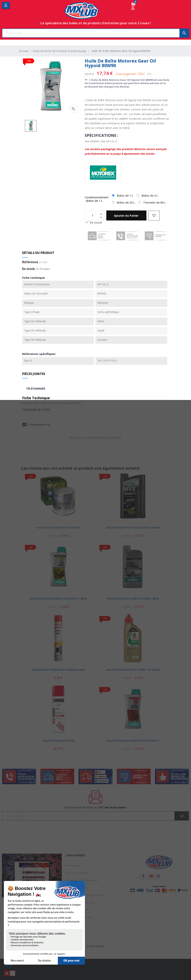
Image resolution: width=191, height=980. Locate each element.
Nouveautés (73, 865)
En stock (29, 269)
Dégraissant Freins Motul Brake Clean (58, 670)
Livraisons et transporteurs (82, 880)
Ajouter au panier (126, 216)
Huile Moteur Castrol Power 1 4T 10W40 (133, 670)
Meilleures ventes (76, 873)
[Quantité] (92, 215)
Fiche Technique (36, 398)
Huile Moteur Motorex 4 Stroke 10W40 (133, 599)
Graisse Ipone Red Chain (58, 741)
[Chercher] (95, 33)
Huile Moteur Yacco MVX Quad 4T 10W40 (133, 528)
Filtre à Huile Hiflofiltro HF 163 (58, 528)
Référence (30, 262)
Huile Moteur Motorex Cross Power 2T (133, 741)
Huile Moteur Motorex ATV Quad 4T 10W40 (58, 599)
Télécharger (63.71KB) (36, 409)
